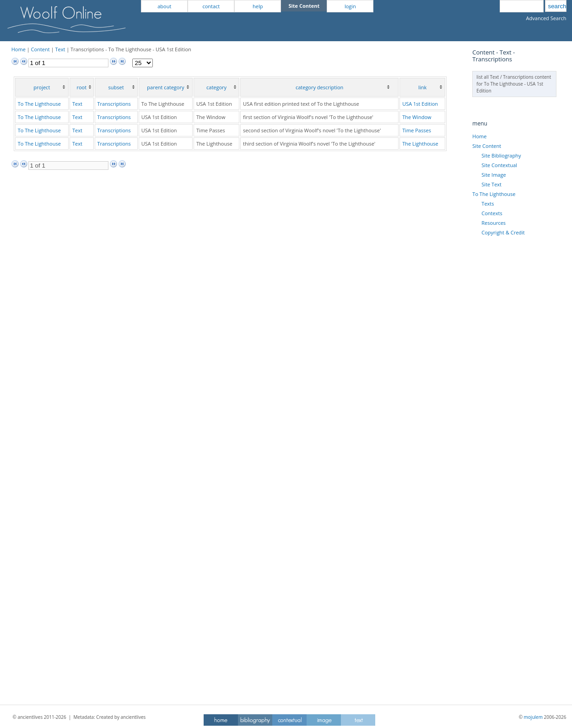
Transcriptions (114, 104)
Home (19, 49)
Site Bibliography (501, 155)
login (350, 6)
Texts (488, 204)
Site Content (487, 146)
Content (40, 49)
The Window (417, 117)
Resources (494, 223)
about (164, 6)
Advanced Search (546, 18)
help (258, 6)
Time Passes (417, 130)
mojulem (533, 717)
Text (60, 49)
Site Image (494, 175)
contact (211, 6)
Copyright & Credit (503, 232)
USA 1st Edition (420, 104)
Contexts (492, 213)
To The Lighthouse (39, 104)
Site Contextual (499, 165)
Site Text (491, 184)
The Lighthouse (420, 144)
